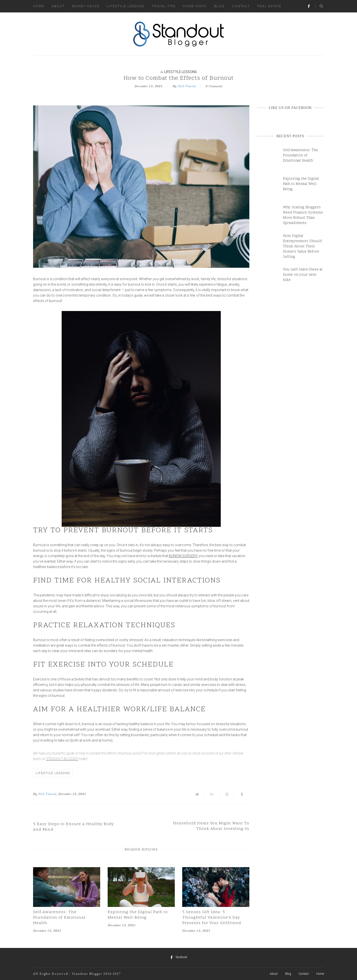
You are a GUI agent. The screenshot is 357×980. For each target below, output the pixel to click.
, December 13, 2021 (71, 794)
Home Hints (195, 6)
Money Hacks (86, 6)
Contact (241, 6)
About (58, 6)
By (35, 794)
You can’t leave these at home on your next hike (303, 275)
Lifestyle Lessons (126, 6)
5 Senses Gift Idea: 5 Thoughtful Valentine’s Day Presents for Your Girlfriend (212, 918)
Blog (219, 6)
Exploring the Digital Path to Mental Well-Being (138, 915)
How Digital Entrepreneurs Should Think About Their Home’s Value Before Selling (302, 246)
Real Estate (269, 6)
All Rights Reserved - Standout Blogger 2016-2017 (77, 974)
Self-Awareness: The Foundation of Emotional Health (59, 918)
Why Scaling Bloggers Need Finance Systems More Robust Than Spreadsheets (303, 215)
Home (39, 6)
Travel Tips (164, 6)
